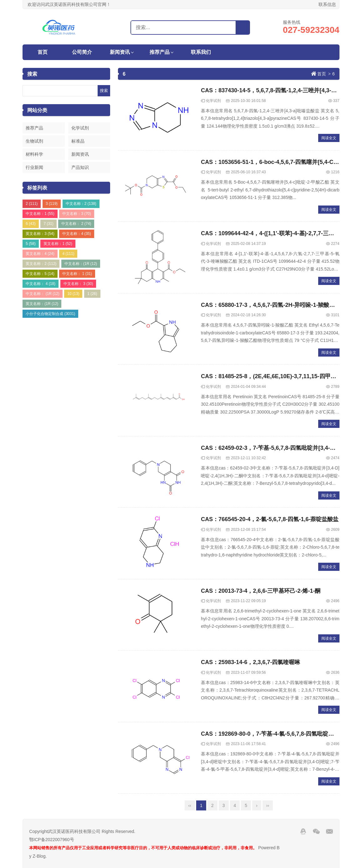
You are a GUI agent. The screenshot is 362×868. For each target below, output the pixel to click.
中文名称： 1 (77, 274)
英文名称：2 (41, 264)
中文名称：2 (81, 204)
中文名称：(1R (81, 264)
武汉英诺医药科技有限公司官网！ (56, 27)
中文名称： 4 (41, 284)
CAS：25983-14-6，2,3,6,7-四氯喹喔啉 (250, 662)
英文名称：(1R (42, 304)
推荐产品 (160, 52)
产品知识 (80, 167)
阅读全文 (329, 138)
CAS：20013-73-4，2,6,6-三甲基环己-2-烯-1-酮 (261, 591)
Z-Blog (39, 856)
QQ (303, 831)
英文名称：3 (40, 234)
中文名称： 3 (78, 284)
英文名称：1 (58, 244)
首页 (43, 52)
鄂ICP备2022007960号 (51, 840)
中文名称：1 (40, 214)
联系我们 (201, 52)
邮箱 (329, 831)
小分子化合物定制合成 (50, 314)
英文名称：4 (40, 254)
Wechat (316, 831)
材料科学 (34, 154)
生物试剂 (34, 141)
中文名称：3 (76, 214)
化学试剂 (80, 128)
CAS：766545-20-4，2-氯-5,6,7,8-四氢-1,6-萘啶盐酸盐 (270, 519)
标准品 (78, 141)
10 (73, 294)
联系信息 (327, 4)
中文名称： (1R (42, 294)
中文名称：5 (40, 274)
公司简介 (82, 52)
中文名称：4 (76, 234)
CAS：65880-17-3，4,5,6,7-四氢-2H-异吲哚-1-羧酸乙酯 (271, 305)
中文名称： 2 (76, 224)
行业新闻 (34, 167)
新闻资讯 (120, 52)
